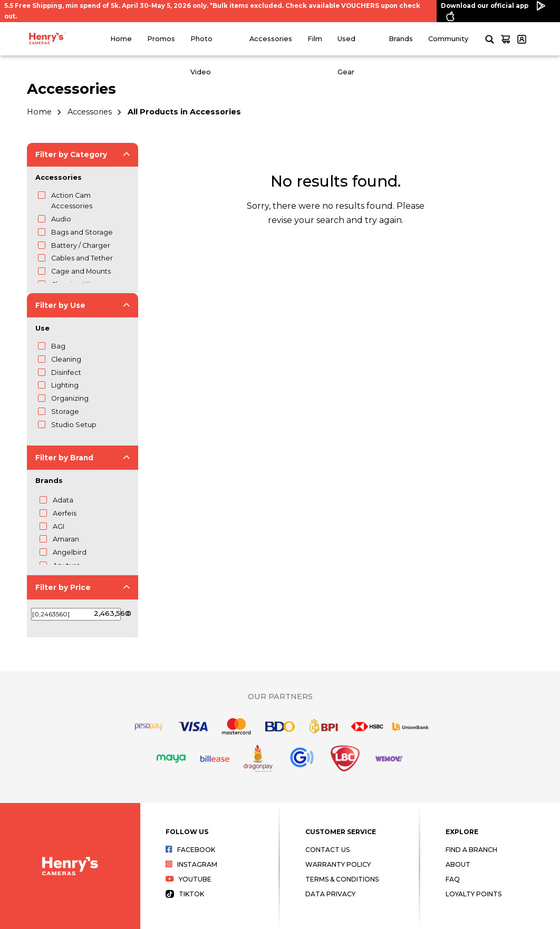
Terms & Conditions (342, 879)
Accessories (271, 39)
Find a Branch (471, 850)
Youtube (189, 879)
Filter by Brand (64, 458)
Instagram (192, 864)
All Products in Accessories (184, 112)
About (458, 864)
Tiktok (185, 894)
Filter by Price (63, 587)
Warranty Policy (338, 864)
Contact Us (327, 850)
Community (448, 39)
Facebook (191, 850)
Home (121, 39)
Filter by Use (60, 305)
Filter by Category (71, 154)
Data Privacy (330, 894)
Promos (161, 39)
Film (315, 39)
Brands (401, 39)
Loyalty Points (474, 894)
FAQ (453, 879)
